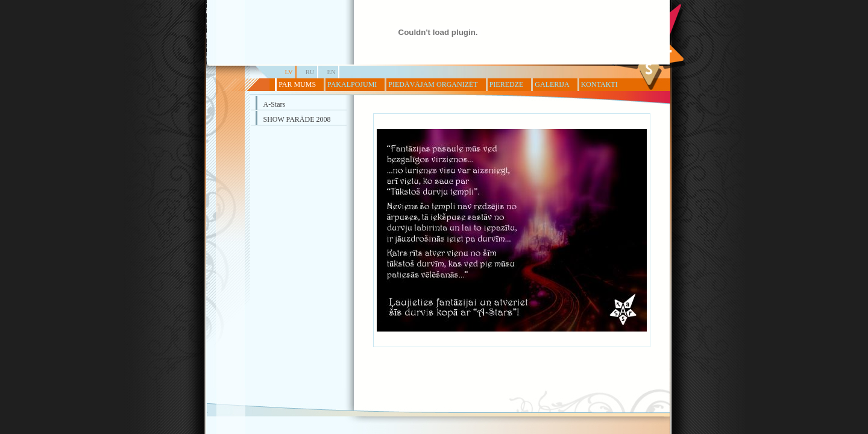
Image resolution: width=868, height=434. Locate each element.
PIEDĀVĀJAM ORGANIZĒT (433, 84)
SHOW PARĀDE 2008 (297, 119)
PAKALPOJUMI (352, 84)
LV (289, 72)
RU (310, 72)
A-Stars (275, 104)
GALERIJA (552, 84)
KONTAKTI (599, 84)
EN (332, 72)
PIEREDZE (507, 84)
